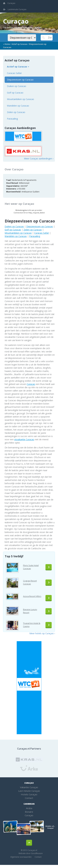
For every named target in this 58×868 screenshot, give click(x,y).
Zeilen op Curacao (16, 112)
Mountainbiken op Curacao (20, 99)
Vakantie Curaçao (29, 787)
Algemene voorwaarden (21, 857)
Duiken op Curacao (17, 86)
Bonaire (29, 812)
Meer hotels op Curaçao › (42, 633)
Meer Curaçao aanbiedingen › (39, 159)
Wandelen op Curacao (18, 106)
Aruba (29, 808)
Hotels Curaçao (29, 794)
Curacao (31, 384)
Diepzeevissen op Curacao (20, 80)
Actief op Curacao (19, 44)
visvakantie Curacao (24, 439)
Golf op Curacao (15, 93)
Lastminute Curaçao (15, 9)
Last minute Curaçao (29, 791)
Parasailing (12, 119)
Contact (29, 798)
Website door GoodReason (31, 853)
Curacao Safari (14, 73)
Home (7, 44)
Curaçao (9, 3)
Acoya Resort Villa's (32, 596)
